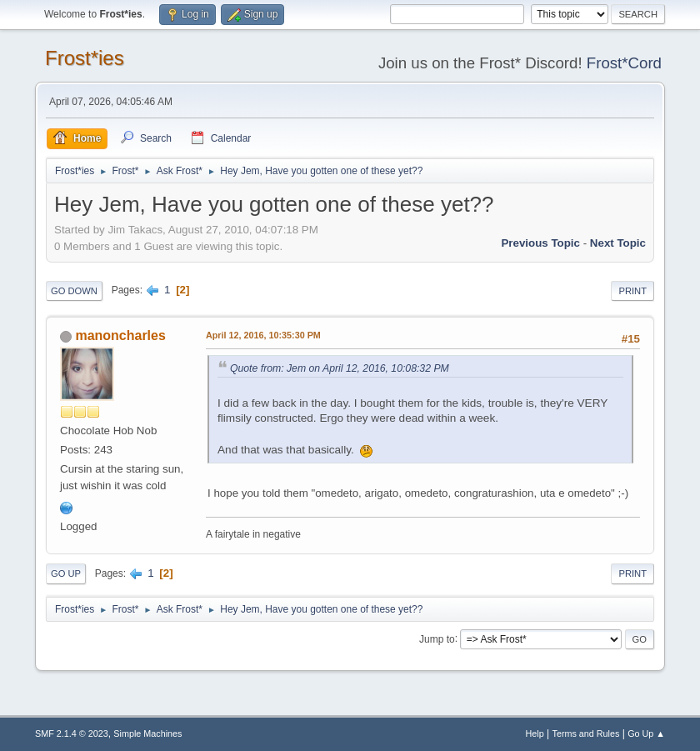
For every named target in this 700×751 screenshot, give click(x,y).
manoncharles (120, 335)
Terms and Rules (586, 733)
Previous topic (540, 243)
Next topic (618, 243)
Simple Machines (147, 733)
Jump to (437, 638)
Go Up (66, 573)
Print (632, 291)
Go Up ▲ (646, 733)
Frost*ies (85, 58)
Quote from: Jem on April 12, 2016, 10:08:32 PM (340, 368)
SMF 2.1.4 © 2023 (72, 733)
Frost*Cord (624, 63)
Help (535, 733)
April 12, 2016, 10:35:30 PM (263, 335)
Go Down (74, 291)
